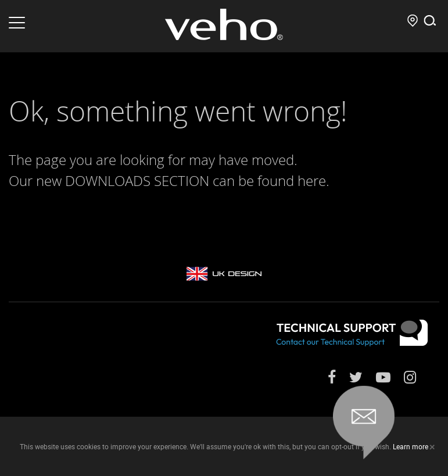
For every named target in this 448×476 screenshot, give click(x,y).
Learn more (411, 446)
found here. (293, 181)
